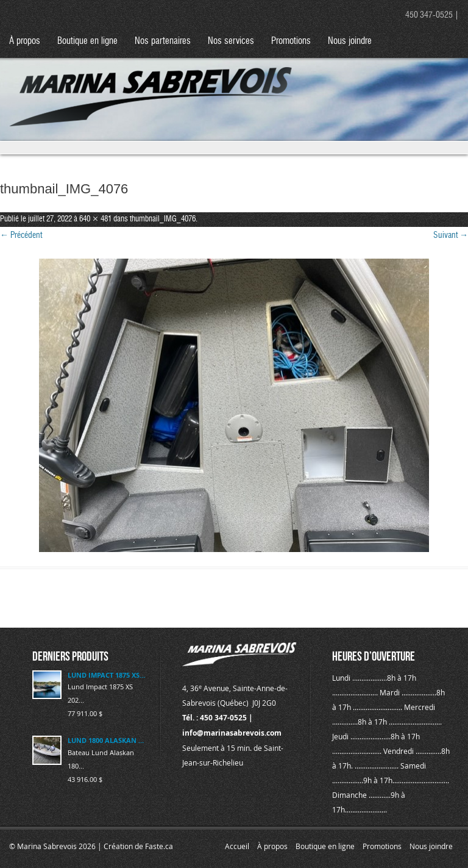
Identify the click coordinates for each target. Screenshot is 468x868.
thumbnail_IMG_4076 (163, 219)
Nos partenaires (163, 41)
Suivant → (451, 235)
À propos (25, 41)
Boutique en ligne (87, 41)
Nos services (231, 41)
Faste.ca (159, 846)
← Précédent (21, 235)
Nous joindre (350, 41)
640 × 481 (95, 219)
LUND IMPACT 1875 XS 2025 (107, 675)
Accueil (237, 846)
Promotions (291, 41)
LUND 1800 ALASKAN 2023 (107, 740)
